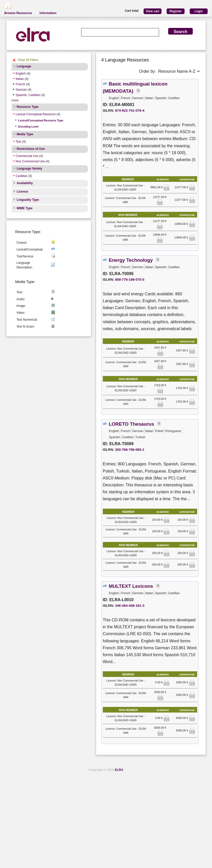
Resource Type (28, 107)
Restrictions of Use (31, 149)
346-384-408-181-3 (130, 606)
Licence (22, 192)
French (20, 84)
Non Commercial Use (30, 161)
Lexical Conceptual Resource (36, 114)
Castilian (22, 176)
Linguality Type (28, 200)
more (15, 100)
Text (18, 142)
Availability (25, 183)
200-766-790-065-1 (130, 450)
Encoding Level (28, 127)
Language (24, 66)
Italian (20, 79)
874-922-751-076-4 (130, 111)
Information (48, 13)
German (21, 90)
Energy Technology (131, 260)
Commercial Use (27, 156)
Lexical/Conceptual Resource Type (41, 120)
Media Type (25, 134)
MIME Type (25, 208)
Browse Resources (18, 13)
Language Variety (29, 169)
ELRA (119, 770)
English (21, 74)
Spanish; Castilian (28, 95)
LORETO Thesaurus (131, 424)
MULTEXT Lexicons (131, 586)
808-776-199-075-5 (130, 280)
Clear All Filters (28, 60)
